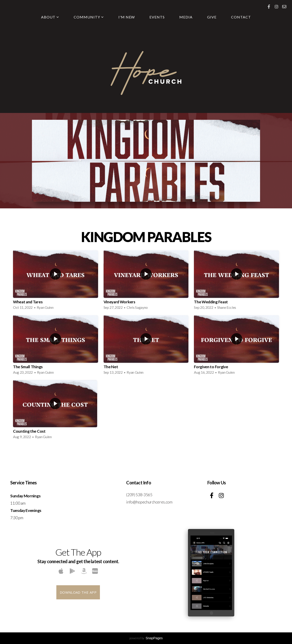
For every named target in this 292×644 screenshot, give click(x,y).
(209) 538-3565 (139, 495)
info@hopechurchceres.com (149, 502)
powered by (146, 638)
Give (212, 17)
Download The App (78, 592)
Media (186, 17)
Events (157, 17)
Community (89, 17)
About (50, 17)
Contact (241, 17)
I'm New (127, 17)
